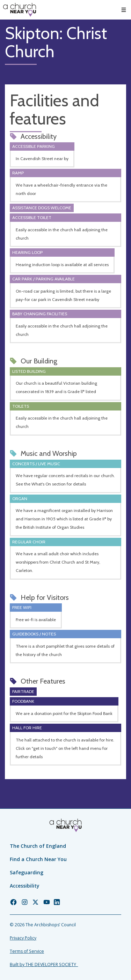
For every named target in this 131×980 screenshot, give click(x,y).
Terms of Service (27, 951)
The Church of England (38, 846)
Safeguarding (27, 872)
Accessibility (25, 886)
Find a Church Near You (38, 859)
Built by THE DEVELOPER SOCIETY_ (44, 964)
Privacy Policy (23, 938)
